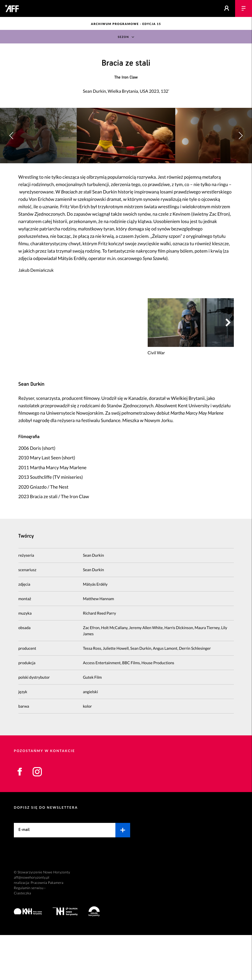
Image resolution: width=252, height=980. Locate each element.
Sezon (123, 37)
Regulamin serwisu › (30, 933)
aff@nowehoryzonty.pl (32, 923)
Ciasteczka (22, 938)
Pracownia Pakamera (47, 928)
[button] (240, 158)
